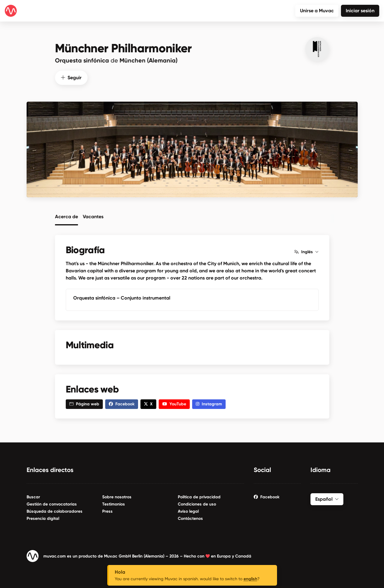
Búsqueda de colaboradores (55, 511)
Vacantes (93, 216)
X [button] (148, 404)
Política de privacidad (199, 497)
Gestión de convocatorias (52, 504)
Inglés (306, 252)
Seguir (71, 77)
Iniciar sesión (360, 11)
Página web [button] (84, 404)
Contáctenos (190, 518)
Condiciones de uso (197, 504)
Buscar (33, 497)
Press (107, 511)
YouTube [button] (174, 404)
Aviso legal (188, 511)
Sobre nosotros (117, 497)
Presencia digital (43, 518)
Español (327, 499)
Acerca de (66, 216)
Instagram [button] (209, 404)
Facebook (267, 497)
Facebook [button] (122, 404)
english (250, 579)
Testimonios (114, 504)
